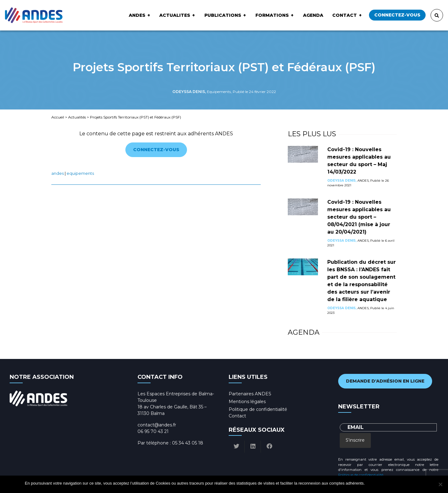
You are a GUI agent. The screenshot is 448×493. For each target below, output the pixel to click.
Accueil (58, 117)
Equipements (80, 173)
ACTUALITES (175, 15)
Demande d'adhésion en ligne (385, 381)
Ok (370, 483)
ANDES (137, 15)
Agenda (313, 15)
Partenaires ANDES (250, 394)
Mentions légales (247, 402)
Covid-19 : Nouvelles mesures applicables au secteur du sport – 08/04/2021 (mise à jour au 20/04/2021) (359, 217)
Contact (345, 15)
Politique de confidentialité (258, 409)
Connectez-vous (397, 15)
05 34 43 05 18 (188, 443)
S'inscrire (355, 440)
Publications (223, 15)
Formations (272, 15)
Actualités (77, 117)
